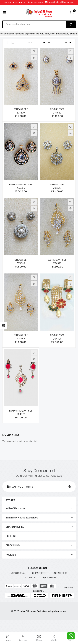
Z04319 (21, 414)
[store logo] (39, 12)
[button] (15, 3)
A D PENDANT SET (57, 260)
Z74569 (21, 339)
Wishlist (55, 638)
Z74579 (21, 113)
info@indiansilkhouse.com (61, 2)
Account (23, 638)
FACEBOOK (60, 573)
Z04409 (57, 339)
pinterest (39, 573)
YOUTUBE (50, 578)
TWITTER (31, 578)
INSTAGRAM (18, 573)
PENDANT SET (21, 109)
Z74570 (57, 263)
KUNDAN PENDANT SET (21, 185)
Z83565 (21, 188)
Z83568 (21, 263)
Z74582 (57, 113)
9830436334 (36, 2)
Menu (39, 638)
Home (8, 638)
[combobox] (36, 24)
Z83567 (57, 188)
